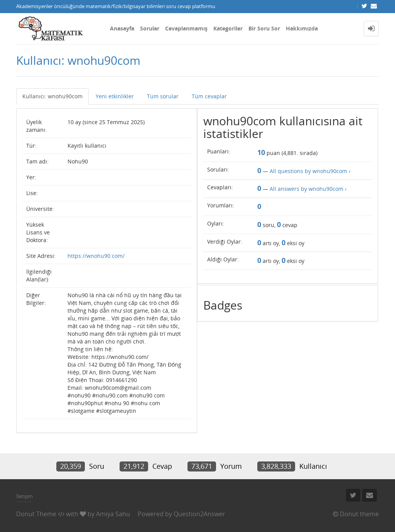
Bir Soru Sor (264, 28)
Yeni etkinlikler (115, 96)
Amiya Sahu (113, 514)
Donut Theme (36, 514)
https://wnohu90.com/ (96, 256)
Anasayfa (122, 28)
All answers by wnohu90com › (308, 189)
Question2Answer (199, 514)
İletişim (24, 496)
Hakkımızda (302, 28)
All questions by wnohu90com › (310, 171)
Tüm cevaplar (209, 96)
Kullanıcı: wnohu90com (52, 96)
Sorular (150, 28)
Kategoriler (228, 28)
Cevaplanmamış (186, 28)
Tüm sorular (163, 96)
